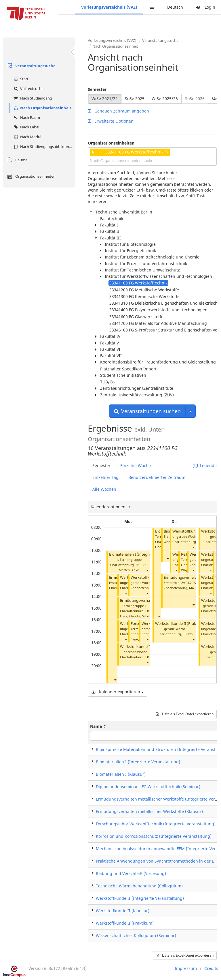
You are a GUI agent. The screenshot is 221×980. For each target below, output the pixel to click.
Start (20, 79)
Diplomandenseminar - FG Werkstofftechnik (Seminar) (148, 787)
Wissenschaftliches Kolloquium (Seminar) (136, 935)
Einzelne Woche (136, 465)
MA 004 (195, 588)
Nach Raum (26, 117)
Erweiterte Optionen (111, 121)
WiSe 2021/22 (105, 99)
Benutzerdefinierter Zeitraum (157, 477)
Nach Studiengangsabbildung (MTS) (44, 147)
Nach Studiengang (32, 98)
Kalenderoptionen (109, 507)
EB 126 (188, 634)
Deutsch (175, 7)
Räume (17, 160)
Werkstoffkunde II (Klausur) (123, 911)
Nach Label (26, 127)
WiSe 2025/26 (165, 99)
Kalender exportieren (118, 692)
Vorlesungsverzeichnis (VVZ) (109, 7)
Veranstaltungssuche (31, 66)
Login (205, 7)
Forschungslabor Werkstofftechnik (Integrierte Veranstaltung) (156, 824)
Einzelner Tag (105, 477)
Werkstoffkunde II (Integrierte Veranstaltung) (140, 898)
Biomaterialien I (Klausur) (121, 774)
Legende (205, 465)
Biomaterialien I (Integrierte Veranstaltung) (146, 554)
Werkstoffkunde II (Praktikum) (146, 647)
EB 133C (141, 565)
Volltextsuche (28, 89)
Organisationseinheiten (31, 176)
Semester (97, 89)
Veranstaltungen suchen (147, 411)
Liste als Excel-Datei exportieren (185, 714)
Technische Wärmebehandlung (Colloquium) (139, 886)
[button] (147, 570)
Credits (211, 968)
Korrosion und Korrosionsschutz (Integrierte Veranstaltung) (154, 836)
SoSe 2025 (135, 99)
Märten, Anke (129, 570)
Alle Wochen (104, 489)
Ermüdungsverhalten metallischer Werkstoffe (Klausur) (149, 811)
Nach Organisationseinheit (42, 108)
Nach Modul (27, 137)
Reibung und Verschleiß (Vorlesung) (131, 873)
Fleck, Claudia (130, 616)
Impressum (186, 968)
